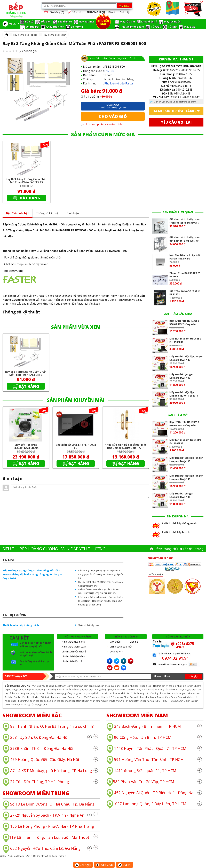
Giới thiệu (125, 12)
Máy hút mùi (86, 21)
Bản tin (112, 12)
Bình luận (73, 213)
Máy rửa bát (128, 21)
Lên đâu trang (193, 549)
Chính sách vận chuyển (74, 651)
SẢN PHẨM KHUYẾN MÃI (76, 400)
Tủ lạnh (173, 27)
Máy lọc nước (172, 21)
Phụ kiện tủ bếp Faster (54, 35)
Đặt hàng (30, 198)
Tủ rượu (156, 27)
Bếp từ (29, 21)
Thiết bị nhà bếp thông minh (21, 625)
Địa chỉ (125, 865)
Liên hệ (134, 642)
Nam (160, 676)
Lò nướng (77, 27)
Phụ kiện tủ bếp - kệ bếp (25, 35)
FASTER (109, 71)
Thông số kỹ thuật (48, 213)
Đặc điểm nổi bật (17, 213)
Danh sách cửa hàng (174, 111)
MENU (14, 24)
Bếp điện (46, 21)
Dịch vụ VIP (117, 651)
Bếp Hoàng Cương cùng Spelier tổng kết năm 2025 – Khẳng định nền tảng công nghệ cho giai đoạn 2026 (32, 574)
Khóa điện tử (149, 21)
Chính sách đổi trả (72, 661)
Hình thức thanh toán (74, 646)
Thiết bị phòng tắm (132, 27)
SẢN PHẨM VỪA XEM (76, 327)
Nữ (168, 676)
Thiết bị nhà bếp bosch (90, 625)
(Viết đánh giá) (20, 51)
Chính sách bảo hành (73, 656)
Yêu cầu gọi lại (176, 122)
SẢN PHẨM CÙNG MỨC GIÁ (103, 134)
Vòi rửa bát (33, 27)
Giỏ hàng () (54, 12)
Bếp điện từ (65, 21)
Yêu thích (75, 12)
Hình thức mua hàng (73, 642)
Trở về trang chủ (165, 549)
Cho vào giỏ (113, 116)
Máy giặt (189, 27)
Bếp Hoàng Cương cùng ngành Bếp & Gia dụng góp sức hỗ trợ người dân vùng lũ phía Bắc (101, 574)
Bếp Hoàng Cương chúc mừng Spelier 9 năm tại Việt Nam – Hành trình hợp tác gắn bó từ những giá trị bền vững (101, 601)
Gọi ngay (83, 865)
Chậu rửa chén (55, 27)
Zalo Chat (104, 865)
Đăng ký (194, 676)
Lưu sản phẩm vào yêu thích (101, 124)
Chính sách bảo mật (121, 646)
